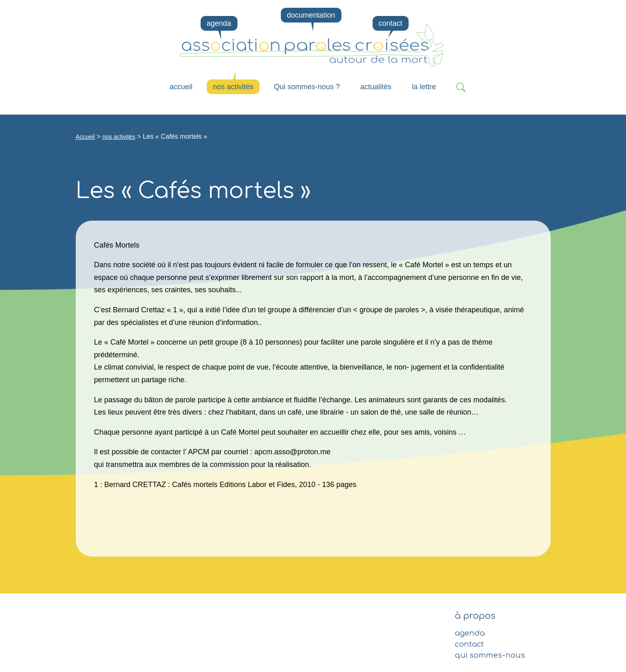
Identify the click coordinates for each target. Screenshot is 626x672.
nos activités (233, 87)
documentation (311, 15)
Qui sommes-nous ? (307, 87)
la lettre (424, 87)
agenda (219, 23)
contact (391, 23)
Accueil (181, 87)
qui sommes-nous (490, 655)
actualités (376, 87)
